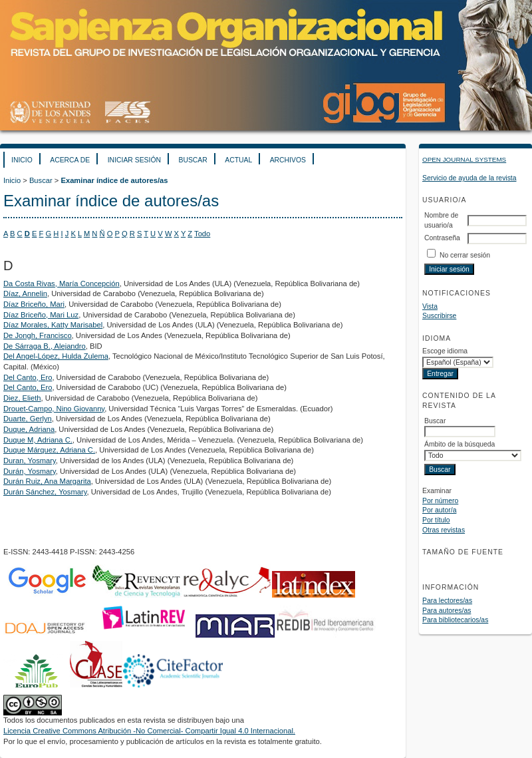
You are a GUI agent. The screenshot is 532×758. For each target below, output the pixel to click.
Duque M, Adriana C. (38, 440)
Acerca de (70, 160)
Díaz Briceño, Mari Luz (41, 315)
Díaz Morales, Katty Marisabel (53, 325)
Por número (440, 501)
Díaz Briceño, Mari (34, 304)
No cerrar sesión (465, 255)
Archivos (288, 160)
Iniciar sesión (134, 160)
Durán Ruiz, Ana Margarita (47, 481)
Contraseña (442, 238)
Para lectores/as (447, 601)
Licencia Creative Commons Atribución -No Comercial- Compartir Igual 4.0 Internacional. (149, 731)
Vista (430, 306)
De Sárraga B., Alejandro (45, 346)
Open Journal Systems (464, 159)
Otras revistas (444, 530)
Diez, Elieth (22, 398)
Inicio (22, 160)
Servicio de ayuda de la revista (469, 178)
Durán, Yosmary (30, 471)
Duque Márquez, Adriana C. (49, 450)
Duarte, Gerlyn (28, 419)
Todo (202, 234)
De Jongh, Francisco (38, 335)
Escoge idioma (445, 351)
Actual (238, 160)
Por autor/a (439, 510)
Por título (436, 520)
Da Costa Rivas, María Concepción (62, 284)
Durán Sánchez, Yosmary (45, 492)
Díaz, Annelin (25, 293)
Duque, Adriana (29, 429)
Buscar (193, 160)
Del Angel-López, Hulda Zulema (56, 356)
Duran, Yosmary (30, 461)
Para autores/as (447, 611)
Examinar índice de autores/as (114, 180)
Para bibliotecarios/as (455, 620)
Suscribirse (439, 316)
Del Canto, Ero (28, 377)
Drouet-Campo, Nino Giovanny (54, 409)
